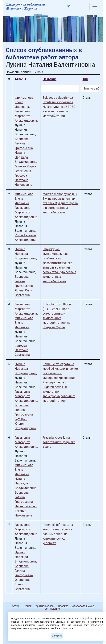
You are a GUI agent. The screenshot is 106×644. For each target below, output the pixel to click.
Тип (85, 79)
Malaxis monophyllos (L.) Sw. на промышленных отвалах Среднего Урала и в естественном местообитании (60, 203)
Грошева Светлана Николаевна (23, 180)
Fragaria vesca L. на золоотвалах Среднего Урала (59, 442)
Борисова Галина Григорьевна (24, 143)
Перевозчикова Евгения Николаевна (26, 511)
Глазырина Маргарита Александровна (26, 116)
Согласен (57, 636)
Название (50, 79)
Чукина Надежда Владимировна (25, 157)
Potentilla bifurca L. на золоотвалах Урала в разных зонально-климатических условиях (58, 534)
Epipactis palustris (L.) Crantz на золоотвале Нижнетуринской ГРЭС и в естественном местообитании (59, 107)
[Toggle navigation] (95, 6)
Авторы (17, 606)
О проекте (62, 606)
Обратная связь (44, 606)
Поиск (28, 606)
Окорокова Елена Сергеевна (22, 584)
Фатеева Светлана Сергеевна (22, 350)
